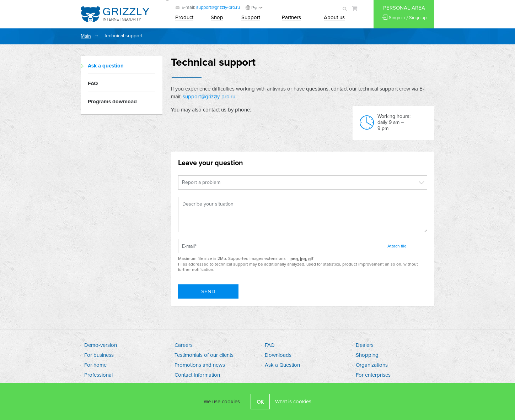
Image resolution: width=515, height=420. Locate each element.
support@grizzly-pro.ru (218, 7)
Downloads (278, 355)
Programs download (112, 102)
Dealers (365, 345)
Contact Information (197, 375)
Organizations (372, 365)
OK (260, 402)
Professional (98, 375)
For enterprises (373, 375)
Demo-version (101, 345)
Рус (255, 8)
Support (251, 18)
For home (95, 365)
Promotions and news (200, 365)
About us (334, 18)
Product (184, 18)
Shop (217, 18)
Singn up (418, 18)
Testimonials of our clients (204, 355)
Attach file (397, 246)
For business (99, 355)
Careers (184, 345)
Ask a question (106, 66)
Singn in (397, 18)
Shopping (367, 355)
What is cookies (293, 402)
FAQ (93, 84)
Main (86, 36)
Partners (291, 18)
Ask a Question (282, 365)
